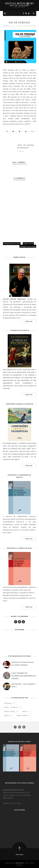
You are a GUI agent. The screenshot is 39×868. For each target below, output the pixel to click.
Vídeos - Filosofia (11, 707)
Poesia (25, 711)
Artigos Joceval (10, 711)
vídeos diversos (22, 716)
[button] (5, 13)
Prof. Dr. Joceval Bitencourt (26, 146)
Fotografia (8, 703)
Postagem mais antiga (28, 246)
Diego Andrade (20, 863)
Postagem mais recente (12, 244)
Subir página (19, 854)
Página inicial (28, 244)
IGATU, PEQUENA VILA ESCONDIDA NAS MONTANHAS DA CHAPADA (24, 676)
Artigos (7, 716)
